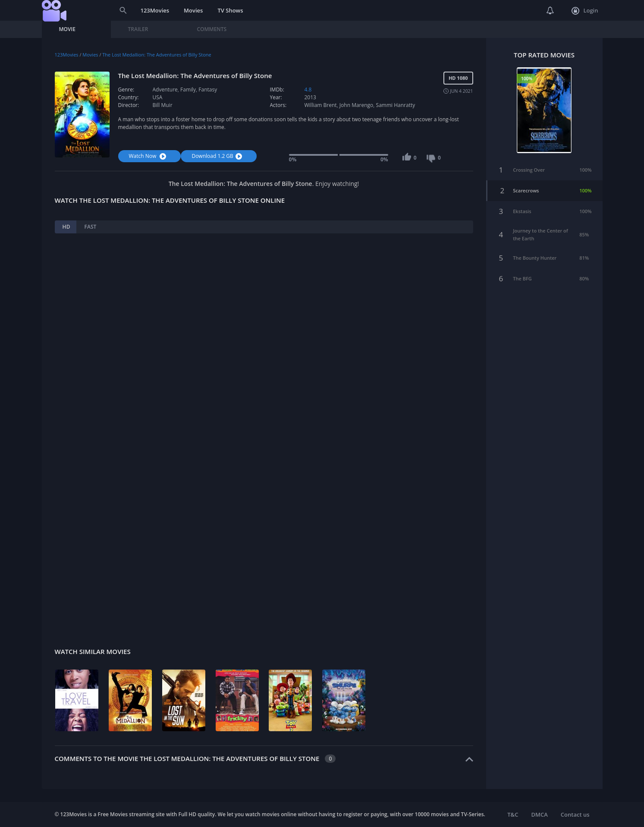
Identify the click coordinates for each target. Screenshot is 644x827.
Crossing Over (529, 170)
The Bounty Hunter (535, 258)
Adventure (165, 90)
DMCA (539, 814)
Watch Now (149, 156)
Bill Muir (163, 105)
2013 (310, 97)
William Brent (321, 105)
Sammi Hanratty (396, 105)
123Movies (155, 10)
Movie (67, 29)
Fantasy (208, 90)
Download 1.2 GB (218, 156)
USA (158, 97)
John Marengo (356, 105)
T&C (513, 814)
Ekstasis (522, 211)
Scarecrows (526, 190)
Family (188, 90)
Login (585, 11)
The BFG (522, 278)
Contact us (575, 814)
